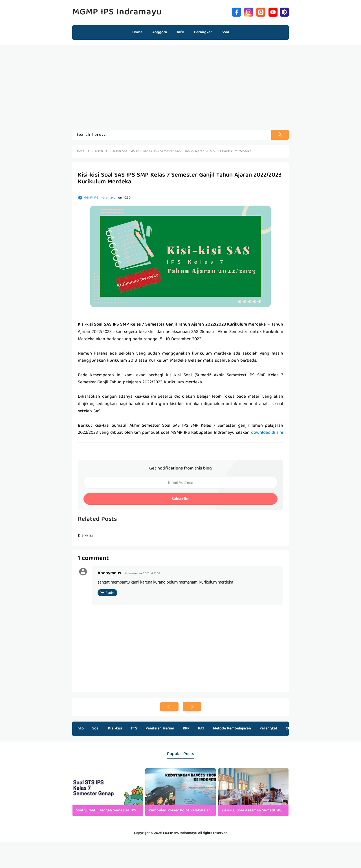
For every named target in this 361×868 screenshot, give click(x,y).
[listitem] (108, 793)
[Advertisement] (180, 90)
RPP (186, 729)
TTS (134, 729)
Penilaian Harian (160, 729)
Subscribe (180, 500)
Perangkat (268, 729)
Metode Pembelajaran (232, 729)
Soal (96, 729)
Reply (110, 594)
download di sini (267, 434)
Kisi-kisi (115, 729)
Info (80, 729)
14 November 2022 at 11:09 (142, 574)
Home (137, 32)
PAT (201, 729)
